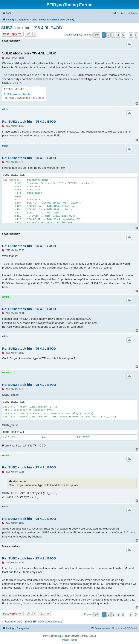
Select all (18, 175)
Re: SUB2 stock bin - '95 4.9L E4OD (29, 121)
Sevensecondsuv (11, 41)
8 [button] (131, 35)
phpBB (58, 636)
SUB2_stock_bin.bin (17, 94)
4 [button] (118, 35)
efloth (5, 109)
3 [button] (113, 35)
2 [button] (108, 35)
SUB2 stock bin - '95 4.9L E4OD (32, 28)
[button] (97, 35)
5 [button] (123, 35)
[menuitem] (6, 13)
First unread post (73, 35)
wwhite (6, 297)
